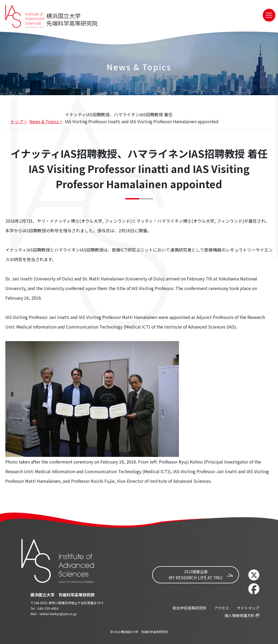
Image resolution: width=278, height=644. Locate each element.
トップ (17, 121)
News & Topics (44, 121)
